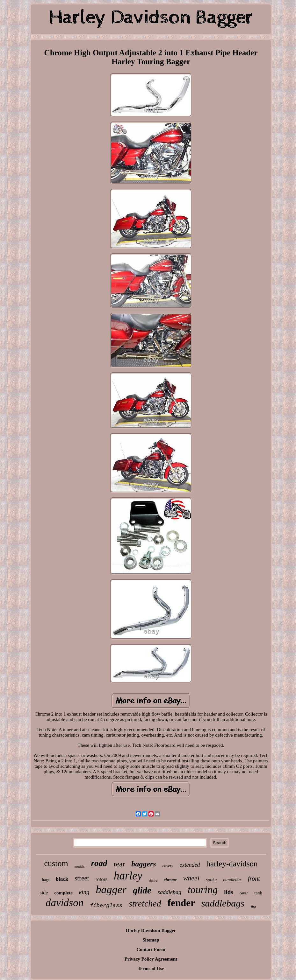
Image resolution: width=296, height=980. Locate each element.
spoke (211, 879)
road (99, 863)
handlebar (232, 880)
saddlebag (170, 892)
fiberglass (106, 906)
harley (128, 876)
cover (244, 893)
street (82, 878)
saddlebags (223, 903)
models (80, 866)
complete (63, 893)
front (254, 878)
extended (190, 865)
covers (168, 866)
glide (142, 890)
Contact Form (151, 949)
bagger (111, 889)
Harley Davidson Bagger (151, 930)
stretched (145, 903)
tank (258, 893)
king (84, 892)
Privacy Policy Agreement (151, 959)
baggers (144, 864)
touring (203, 890)
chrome (170, 880)
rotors (101, 879)
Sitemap (151, 940)
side (44, 893)
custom (56, 863)
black (62, 879)
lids (229, 892)
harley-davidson (232, 864)
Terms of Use (151, 969)
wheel (191, 878)
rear (119, 864)
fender (181, 903)
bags (45, 880)
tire (253, 907)
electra (153, 881)
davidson (65, 903)
